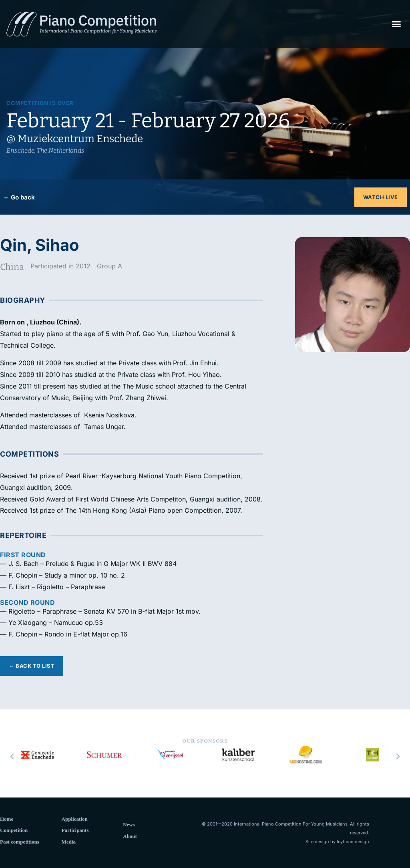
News (129, 825)
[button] (396, 24)
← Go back (19, 197)
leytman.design (353, 842)
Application (75, 819)
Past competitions (20, 842)
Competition (14, 830)
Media (69, 842)
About (130, 836)
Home (7, 819)
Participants (75, 830)
